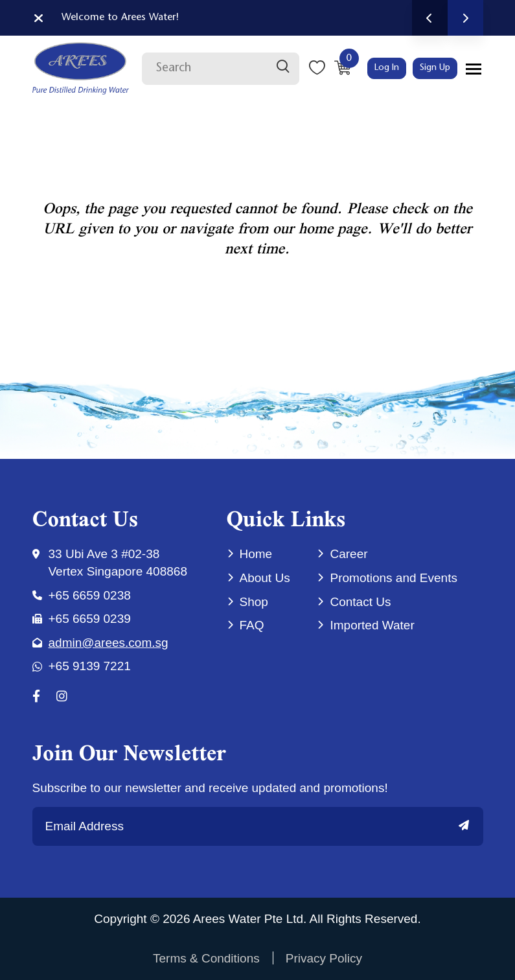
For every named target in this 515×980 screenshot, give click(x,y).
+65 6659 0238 (90, 595)
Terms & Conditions (206, 958)
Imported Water (372, 625)
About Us (265, 578)
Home (256, 554)
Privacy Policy (324, 958)
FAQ (252, 625)
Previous (430, 18)
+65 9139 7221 (90, 666)
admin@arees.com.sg (109, 643)
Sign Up (435, 68)
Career (349, 554)
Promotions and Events (393, 578)
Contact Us (360, 602)
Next (465, 18)
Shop (254, 602)
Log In (387, 68)
